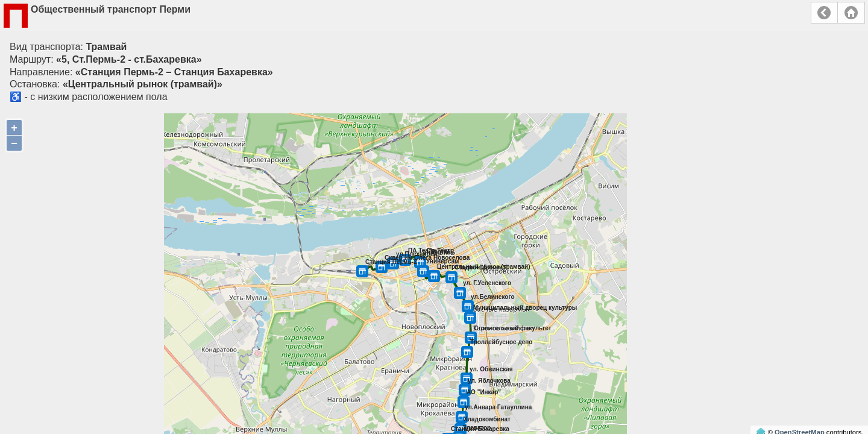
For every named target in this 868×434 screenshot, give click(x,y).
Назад (824, 13)
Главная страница (851, 13)
